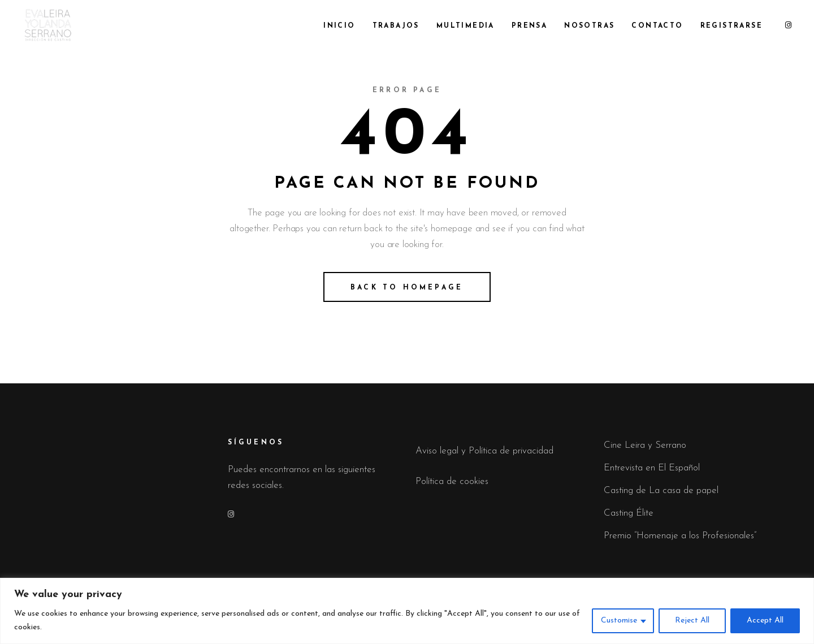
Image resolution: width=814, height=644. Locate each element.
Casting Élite (629, 513)
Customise (619, 621)
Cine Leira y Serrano (645, 445)
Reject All (692, 621)
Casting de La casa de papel (661, 490)
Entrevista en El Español (652, 468)
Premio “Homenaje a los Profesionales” (680, 536)
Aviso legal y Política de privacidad (484, 451)
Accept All (765, 621)
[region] (407, 611)
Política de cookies (452, 481)
